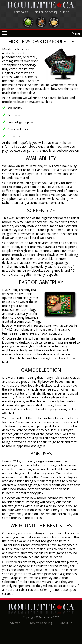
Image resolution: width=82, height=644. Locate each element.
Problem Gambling (40, 623)
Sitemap (15, 623)
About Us (66, 623)
